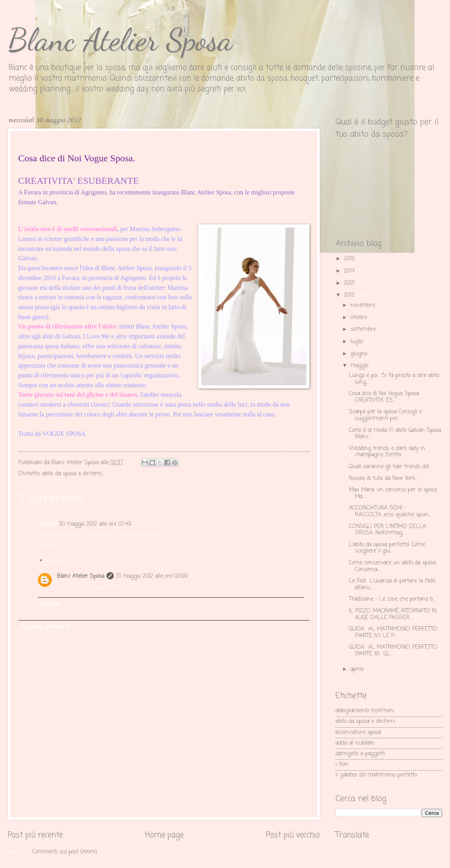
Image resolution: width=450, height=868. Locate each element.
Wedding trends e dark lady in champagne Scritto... (387, 452)
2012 (350, 295)
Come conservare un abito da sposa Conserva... (392, 566)
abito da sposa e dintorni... (73, 474)
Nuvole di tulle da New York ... (384, 479)
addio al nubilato (355, 743)
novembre (364, 305)
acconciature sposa (358, 733)
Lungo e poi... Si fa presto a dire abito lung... (394, 379)
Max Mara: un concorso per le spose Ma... (393, 493)
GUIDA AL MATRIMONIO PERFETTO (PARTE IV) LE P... (393, 633)
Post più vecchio (293, 835)
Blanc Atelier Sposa (120, 39)
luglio (358, 342)
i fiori (342, 764)
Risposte (55, 562)
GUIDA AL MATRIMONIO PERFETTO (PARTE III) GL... (393, 651)
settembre (364, 329)
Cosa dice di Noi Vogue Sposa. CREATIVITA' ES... (384, 397)
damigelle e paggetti (360, 754)
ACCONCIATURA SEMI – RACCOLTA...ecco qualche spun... (390, 511)
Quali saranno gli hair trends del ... (391, 467)
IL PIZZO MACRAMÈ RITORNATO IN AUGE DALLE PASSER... (393, 614)
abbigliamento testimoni (365, 711)
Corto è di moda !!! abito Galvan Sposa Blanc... (395, 434)
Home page (164, 835)
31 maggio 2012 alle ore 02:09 (152, 576)
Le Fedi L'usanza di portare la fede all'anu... (392, 584)
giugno (360, 354)
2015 (350, 259)
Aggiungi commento (46, 627)
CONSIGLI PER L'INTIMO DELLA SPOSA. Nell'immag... (387, 530)
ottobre (360, 318)
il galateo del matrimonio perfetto (376, 775)
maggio (360, 366)
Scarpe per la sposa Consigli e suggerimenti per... (385, 415)
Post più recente (35, 835)
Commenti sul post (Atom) (65, 852)
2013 (350, 283)
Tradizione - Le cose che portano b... (392, 599)
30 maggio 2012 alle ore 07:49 (95, 524)
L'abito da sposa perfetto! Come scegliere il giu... (387, 548)
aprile (358, 669)
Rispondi (47, 546)
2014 (350, 271)
